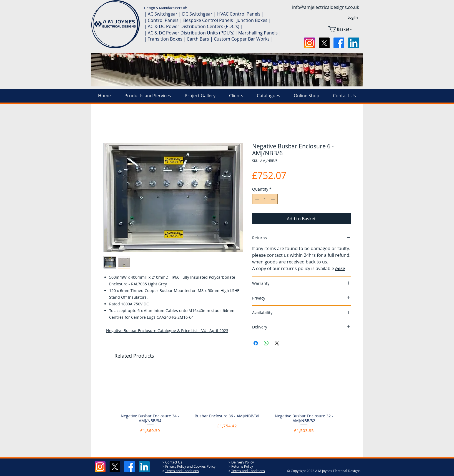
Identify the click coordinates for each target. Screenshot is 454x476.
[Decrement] (256, 199)
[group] (227, 404)
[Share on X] (277, 343)
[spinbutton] (265, 199)
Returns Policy (242, 466)
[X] (324, 43)
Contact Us (174, 462)
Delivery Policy (243, 462)
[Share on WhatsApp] (266, 343)
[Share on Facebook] (256, 343)
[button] (344, 29)
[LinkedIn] (354, 43)
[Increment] (273, 199)
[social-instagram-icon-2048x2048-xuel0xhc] (309, 43)
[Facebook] (339, 43)
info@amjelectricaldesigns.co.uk (326, 7)
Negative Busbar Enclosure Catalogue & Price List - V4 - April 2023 (167, 331)
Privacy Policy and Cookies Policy (190, 466)
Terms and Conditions (182, 471)
